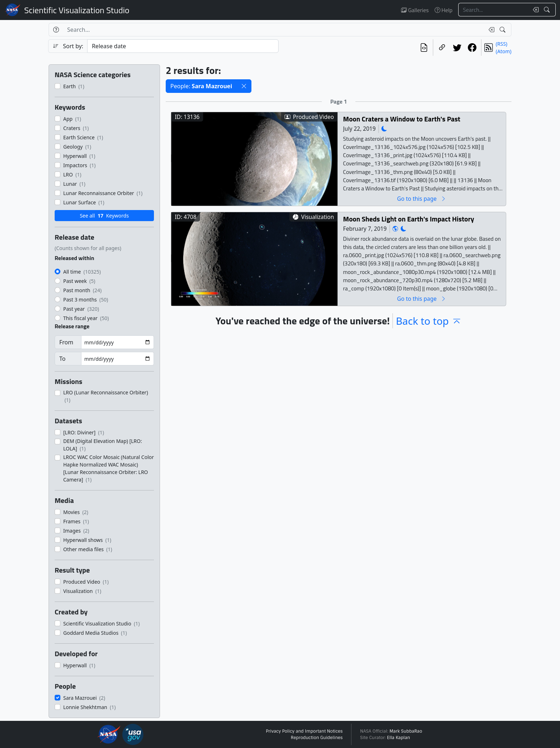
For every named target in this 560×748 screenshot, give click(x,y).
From (66, 342)
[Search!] (548, 10)
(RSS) (501, 44)
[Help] (56, 30)
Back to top (429, 321)
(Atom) (504, 51)
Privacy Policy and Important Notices (304, 731)
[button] (244, 86)
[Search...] (494, 10)
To (62, 359)
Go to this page (422, 198)
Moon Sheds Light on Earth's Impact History (409, 219)
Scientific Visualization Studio (77, 10)
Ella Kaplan (399, 738)
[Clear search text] (534, 10)
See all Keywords (104, 216)
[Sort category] (183, 46)
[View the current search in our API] (424, 48)
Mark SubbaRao (406, 731)
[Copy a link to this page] (442, 48)
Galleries (415, 10)
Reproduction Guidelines (317, 738)
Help (444, 10)
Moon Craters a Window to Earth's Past (402, 119)
